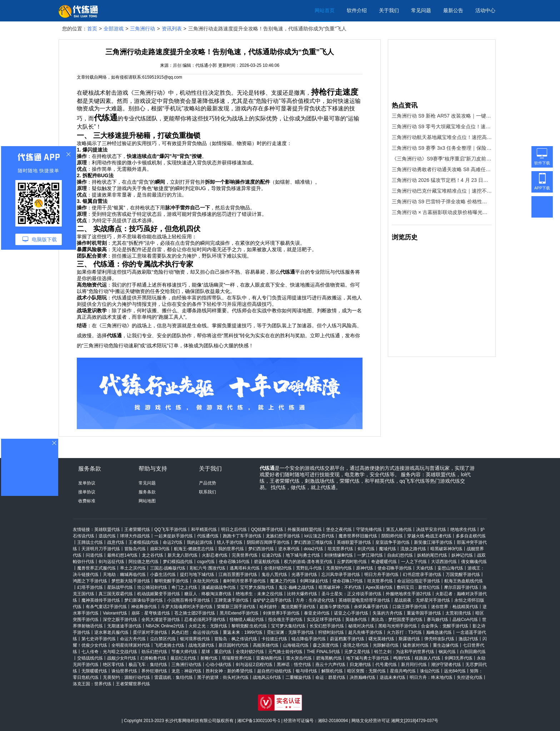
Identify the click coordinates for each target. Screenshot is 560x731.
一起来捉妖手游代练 (174, 536)
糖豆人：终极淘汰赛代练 (208, 594)
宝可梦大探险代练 (257, 587)
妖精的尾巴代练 (432, 555)
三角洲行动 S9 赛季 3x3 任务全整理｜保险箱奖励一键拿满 (442, 148)
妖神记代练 (462, 555)
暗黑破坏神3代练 (447, 549)
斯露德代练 (409, 639)
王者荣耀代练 (137, 529)
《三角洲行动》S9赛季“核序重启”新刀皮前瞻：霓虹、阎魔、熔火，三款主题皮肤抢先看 (442, 159)
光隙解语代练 (386, 645)
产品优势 (207, 483)
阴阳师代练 (392, 536)
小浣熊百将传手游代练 (189, 600)
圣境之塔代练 (356, 645)
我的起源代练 (200, 542)
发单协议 (87, 483)
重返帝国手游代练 (424, 613)
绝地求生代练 (463, 529)
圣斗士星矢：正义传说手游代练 (351, 594)
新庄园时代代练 (234, 645)
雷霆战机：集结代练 (174, 677)
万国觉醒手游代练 (463, 575)
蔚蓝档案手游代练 (347, 639)
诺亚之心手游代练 (351, 613)
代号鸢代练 (386, 665)
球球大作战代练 (135, 536)
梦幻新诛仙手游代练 (144, 600)
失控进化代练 (470, 677)
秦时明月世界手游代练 (244, 581)
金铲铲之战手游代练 (272, 600)
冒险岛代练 (135, 549)
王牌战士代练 (90, 542)
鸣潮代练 (402, 658)
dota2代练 (314, 549)
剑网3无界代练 (459, 658)
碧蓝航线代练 (267, 562)
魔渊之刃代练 (283, 581)
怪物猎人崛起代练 (247, 620)
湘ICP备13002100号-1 (259, 721)
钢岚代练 (447, 652)
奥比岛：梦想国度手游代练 (397, 620)
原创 (177, 65)
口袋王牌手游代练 (410, 607)
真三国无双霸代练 (116, 594)
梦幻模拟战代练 (178, 562)
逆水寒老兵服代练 (111, 632)
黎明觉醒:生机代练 (249, 626)
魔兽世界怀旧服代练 (358, 536)
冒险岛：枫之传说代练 (236, 639)
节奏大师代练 (184, 652)
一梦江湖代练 (370, 555)
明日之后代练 (234, 529)
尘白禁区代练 (163, 639)
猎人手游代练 (230, 542)
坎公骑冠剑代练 (152, 587)
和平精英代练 (204, 529)
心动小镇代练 (219, 665)
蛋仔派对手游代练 (150, 632)
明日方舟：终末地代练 (431, 677)
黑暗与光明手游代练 (397, 626)
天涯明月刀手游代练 (101, 549)
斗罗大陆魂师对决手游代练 (187, 607)
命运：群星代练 (330, 677)
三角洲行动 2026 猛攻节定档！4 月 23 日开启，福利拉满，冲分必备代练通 (442, 180)
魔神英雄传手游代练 (101, 600)
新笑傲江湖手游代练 (433, 542)
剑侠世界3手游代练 (281, 613)
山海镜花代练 (296, 645)
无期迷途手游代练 (124, 626)
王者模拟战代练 (144, 542)
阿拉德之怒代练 (144, 562)
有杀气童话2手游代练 (106, 607)
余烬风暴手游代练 (371, 607)
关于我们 (389, 10)
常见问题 (421, 10)
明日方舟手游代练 (381, 575)
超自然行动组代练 (274, 671)
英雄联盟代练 (107, 529)
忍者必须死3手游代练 (205, 620)
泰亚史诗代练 (317, 613)
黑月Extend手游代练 (239, 613)
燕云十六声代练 (330, 665)
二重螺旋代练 (298, 677)
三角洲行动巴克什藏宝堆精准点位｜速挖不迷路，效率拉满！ (442, 191)
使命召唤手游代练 (395, 568)
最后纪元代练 (183, 658)
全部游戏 (114, 29)
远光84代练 (455, 671)
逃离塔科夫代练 (245, 568)
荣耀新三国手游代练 (236, 607)
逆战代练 (107, 536)
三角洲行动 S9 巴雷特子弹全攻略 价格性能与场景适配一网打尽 (442, 202)
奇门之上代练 (184, 587)
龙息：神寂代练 (186, 671)
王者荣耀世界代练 (133, 684)
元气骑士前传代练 (285, 652)
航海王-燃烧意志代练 (194, 549)
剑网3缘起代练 (314, 581)
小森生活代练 (163, 575)
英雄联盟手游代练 (354, 542)
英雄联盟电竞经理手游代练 (364, 600)
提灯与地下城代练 (197, 575)
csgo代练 (206, 562)
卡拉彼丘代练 (274, 639)
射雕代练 (209, 658)
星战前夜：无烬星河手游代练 (422, 600)
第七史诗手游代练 (99, 639)
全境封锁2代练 (278, 568)
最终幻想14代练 (122, 555)
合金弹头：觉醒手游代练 (445, 626)
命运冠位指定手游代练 (419, 581)
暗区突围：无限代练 (366, 671)
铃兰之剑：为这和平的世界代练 (404, 652)
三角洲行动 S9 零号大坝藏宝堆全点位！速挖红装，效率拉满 (442, 126)
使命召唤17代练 (348, 581)
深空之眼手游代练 (120, 620)
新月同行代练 (414, 665)
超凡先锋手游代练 (365, 632)
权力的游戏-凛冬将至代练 (308, 562)
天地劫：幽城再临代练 (124, 575)
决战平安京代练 (431, 529)
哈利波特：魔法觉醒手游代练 (287, 607)
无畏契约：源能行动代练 (126, 677)
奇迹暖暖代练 (384, 562)
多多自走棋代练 (471, 536)
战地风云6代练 (267, 677)
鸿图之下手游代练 (90, 581)
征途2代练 (272, 555)
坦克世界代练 (340, 549)
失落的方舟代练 (387, 613)
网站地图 (147, 501)
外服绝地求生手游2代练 (408, 594)
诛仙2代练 (430, 671)
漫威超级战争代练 (219, 587)
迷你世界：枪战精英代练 (455, 607)
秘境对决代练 (361, 626)
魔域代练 (387, 549)
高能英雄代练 (266, 645)
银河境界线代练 (195, 639)
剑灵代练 (366, 549)
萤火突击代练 (299, 658)
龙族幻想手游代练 (283, 536)
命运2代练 (173, 542)
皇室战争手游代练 (392, 542)
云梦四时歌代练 (352, 562)
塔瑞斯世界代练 (237, 658)
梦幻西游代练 (261, 549)
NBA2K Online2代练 (165, 626)
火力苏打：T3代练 (404, 632)
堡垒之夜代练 (339, 529)
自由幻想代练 (400, 555)
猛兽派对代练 (416, 645)
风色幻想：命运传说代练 (195, 632)
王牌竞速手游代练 (231, 600)
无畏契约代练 (339, 568)
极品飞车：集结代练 (148, 665)
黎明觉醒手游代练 (171, 581)
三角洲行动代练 (186, 665)
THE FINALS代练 (323, 652)
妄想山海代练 (450, 568)
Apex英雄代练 (379, 587)
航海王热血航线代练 (464, 581)
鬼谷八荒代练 (274, 575)
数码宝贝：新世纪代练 (418, 587)
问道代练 (94, 555)
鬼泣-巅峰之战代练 (296, 587)
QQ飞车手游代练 (171, 529)
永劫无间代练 (206, 581)
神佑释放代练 (144, 607)
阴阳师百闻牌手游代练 (268, 542)
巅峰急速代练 (439, 632)
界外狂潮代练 (154, 671)
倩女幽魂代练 (474, 562)
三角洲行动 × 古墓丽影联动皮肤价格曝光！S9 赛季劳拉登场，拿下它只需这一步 (442, 212)
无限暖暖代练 (94, 671)
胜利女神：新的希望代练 (229, 671)
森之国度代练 (326, 645)
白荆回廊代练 (473, 652)
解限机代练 (332, 671)
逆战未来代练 (392, 677)
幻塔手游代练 (90, 587)
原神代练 (365, 568)
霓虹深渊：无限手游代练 (290, 632)
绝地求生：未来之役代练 (259, 594)
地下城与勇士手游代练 (367, 658)
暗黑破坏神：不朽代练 (340, 587)
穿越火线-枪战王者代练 (429, 536)
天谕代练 (425, 568)
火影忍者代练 (215, 555)
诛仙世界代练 (124, 671)
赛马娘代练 (437, 620)
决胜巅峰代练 (362, 677)
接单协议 (87, 492)
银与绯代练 (306, 671)
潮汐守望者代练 (446, 665)
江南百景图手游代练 (238, 575)
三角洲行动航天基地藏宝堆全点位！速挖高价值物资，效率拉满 (442, 137)
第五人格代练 (399, 529)
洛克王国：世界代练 (92, 684)
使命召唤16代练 (234, 562)
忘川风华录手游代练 (341, 575)
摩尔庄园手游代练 (461, 587)
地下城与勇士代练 (303, 555)
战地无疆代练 (201, 645)
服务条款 (147, 492)
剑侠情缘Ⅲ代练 (339, 555)
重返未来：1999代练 (243, 632)
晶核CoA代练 (465, 620)
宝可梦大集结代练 (288, 626)
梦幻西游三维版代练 (313, 542)
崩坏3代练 (160, 549)
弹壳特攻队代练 (439, 639)
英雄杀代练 (356, 620)
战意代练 (116, 542)
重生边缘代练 (446, 645)
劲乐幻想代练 (154, 652)
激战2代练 (468, 639)
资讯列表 (172, 29)
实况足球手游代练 (324, 620)
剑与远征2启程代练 (254, 665)
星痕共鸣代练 (403, 671)
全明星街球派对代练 (131, 645)
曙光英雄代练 (381, 639)
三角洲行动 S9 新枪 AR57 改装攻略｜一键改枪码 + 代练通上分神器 (442, 116)
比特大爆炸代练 (302, 594)
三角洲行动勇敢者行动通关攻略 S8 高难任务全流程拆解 (442, 169)
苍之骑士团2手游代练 (195, 613)
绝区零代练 (114, 665)
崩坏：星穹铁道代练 (151, 613)
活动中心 (485, 10)
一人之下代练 (414, 562)
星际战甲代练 (120, 587)
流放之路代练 (413, 549)
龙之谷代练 (152, 555)
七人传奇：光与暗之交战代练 (109, 652)
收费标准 (87, 501)
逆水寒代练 (289, 549)
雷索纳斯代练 (269, 658)
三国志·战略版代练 (168, 568)
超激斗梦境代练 (335, 607)
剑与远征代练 (111, 562)
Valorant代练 (115, 613)
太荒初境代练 (458, 613)
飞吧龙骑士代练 (169, 645)
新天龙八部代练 (182, 555)
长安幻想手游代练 (327, 626)
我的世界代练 (231, 549)
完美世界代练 (245, 555)
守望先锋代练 (369, 529)
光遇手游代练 (304, 575)
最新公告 (453, 10)
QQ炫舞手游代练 (267, 529)
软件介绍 (357, 10)
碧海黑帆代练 (329, 658)
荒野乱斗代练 (309, 568)
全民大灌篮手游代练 (161, 620)
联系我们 (207, 492)
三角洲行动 (142, 29)
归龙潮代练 (360, 665)
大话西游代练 (444, 562)
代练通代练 (208, 536)
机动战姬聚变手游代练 (159, 594)
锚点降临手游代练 (309, 639)
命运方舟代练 (133, 639)
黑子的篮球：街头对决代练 (223, 677)
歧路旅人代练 (427, 658)
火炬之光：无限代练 (208, 626)
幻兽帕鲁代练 (153, 658)
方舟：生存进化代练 (315, 600)
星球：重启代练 (216, 652)
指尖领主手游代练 (285, 620)
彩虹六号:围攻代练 (207, 568)
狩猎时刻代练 (331, 632)
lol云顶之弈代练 (319, 536)
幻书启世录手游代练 (422, 575)
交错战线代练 (90, 658)
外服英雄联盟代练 (305, 529)
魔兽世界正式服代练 (96, 568)
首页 (92, 29)
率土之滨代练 (133, 568)
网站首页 (325, 10)
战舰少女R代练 (122, 658)
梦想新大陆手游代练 (131, 581)
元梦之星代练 (357, 652)
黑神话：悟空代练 (294, 665)
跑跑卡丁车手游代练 (242, 536)
